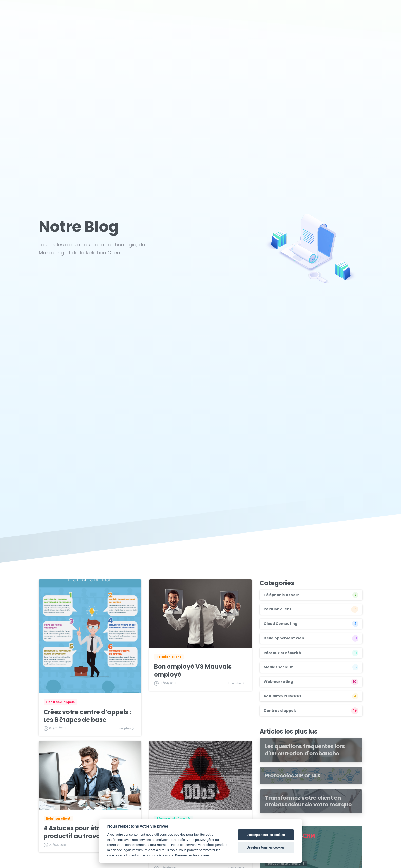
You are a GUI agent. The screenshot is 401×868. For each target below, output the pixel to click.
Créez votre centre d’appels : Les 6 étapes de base (87, 716)
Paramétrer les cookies (192, 855)
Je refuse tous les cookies (266, 847)
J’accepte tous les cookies (266, 835)
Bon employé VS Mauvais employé (193, 670)
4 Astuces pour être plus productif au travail (80, 832)
